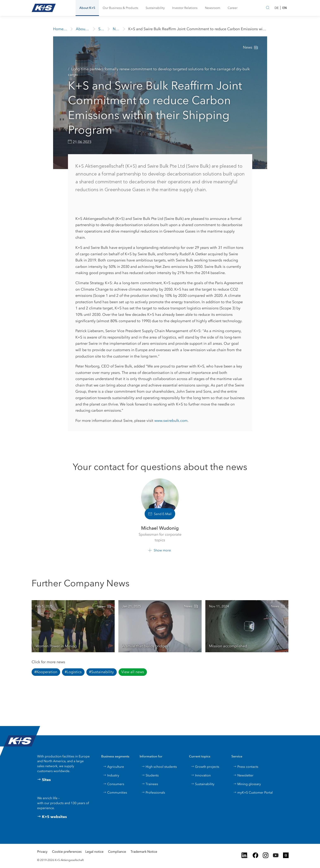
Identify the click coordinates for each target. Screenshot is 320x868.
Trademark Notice (144, 852)
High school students (159, 767)
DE (277, 8)
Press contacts (246, 767)
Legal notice (94, 852)
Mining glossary (247, 784)
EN (285, 8)
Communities (115, 792)
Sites (44, 780)
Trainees (150, 784)
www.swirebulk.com (171, 421)
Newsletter (243, 775)
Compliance (117, 852)
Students (150, 775)
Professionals (153, 792)
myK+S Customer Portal (253, 792)
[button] (87, 8)
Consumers (114, 784)
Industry (111, 775)
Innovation (201, 775)
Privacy (42, 852)
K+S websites (52, 817)
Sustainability (203, 784)
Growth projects (205, 767)
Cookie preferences (67, 852)
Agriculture (114, 767)
